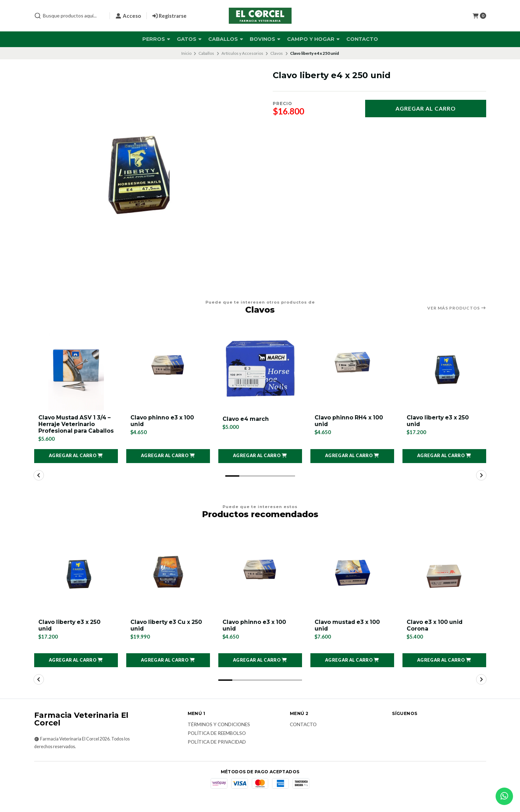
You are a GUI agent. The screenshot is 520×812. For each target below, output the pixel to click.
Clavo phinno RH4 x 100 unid (350, 421)
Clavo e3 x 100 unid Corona (436, 633)
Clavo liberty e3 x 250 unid (439, 421)
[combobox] (69, 16)
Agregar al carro (426, 108)
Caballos (226, 39)
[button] (76, 463)
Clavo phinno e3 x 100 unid (163, 421)
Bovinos (265, 39)
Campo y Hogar (313, 39)
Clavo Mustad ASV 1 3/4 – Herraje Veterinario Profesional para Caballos (76, 428)
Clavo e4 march (246, 419)
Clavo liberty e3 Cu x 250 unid (167, 633)
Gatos (189, 39)
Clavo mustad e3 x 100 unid (348, 633)
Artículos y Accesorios (242, 53)
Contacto (362, 39)
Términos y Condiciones (219, 733)
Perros (156, 39)
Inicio (186, 53)
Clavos (277, 53)
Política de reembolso (217, 742)
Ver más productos (457, 308)
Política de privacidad (217, 750)
